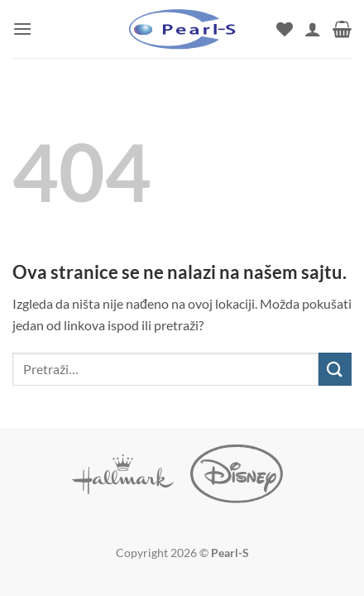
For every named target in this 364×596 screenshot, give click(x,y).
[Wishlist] (285, 29)
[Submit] (335, 369)
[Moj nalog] (313, 29)
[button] (22, 29)
